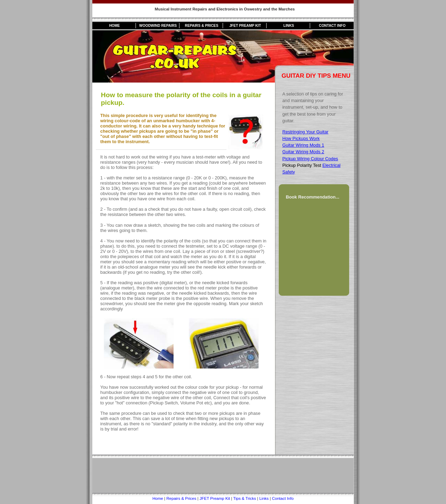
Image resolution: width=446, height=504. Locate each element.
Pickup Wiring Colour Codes (310, 159)
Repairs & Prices (202, 26)
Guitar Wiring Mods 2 (303, 152)
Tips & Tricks (244, 498)
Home (114, 26)
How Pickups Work (301, 138)
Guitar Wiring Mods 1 (303, 145)
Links (289, 26)
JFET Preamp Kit (245, 26)
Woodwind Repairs (158, 26)
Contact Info (332, 26)
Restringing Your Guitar (305, 132)
